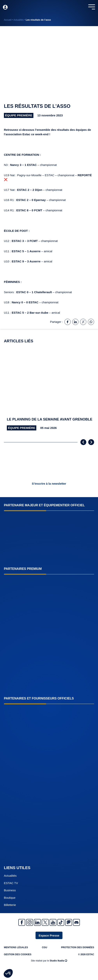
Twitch (69, 922)
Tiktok (61, 922)
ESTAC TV (11, 883)
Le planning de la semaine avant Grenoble (50, 419)
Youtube (53, 922)
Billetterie (10, 905)
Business (10, 890)
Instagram (30, 922)
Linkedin (37, 922)
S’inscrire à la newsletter (49, 484)
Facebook (22, 922)
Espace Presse (49, 935)
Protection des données (78, 947)
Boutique (10, 898)
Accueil (8, 20)
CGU (45, 947)
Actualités (19, 20)
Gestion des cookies (18, 954)
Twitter (45, 922)
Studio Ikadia (58, 961)
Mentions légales (16, 947)
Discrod (76, 922)
